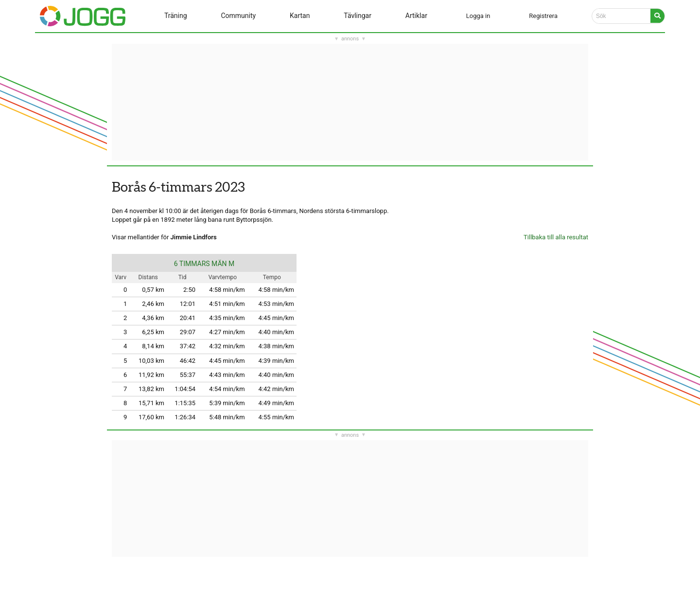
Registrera (543, 16)
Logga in (478, 16)
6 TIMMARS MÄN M (204, 264)
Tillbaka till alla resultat (556, 237)
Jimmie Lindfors (194, 237)
